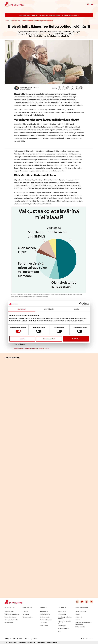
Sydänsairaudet (16, 21)
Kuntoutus (25, 611)
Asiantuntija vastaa (81, 611)
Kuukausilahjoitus (45, 614)
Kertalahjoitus (44, 611)
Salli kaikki (76, 339)
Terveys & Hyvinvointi (11, 620)
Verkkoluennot (9, 623)
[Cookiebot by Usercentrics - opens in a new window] (81, 304)
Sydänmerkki (22, 643)
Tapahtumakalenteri (64, 628)
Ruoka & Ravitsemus (11, 617)
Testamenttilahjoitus (46, 620)
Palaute (78, 620)
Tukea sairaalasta (28, 617)
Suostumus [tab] (22, 309)
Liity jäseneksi (62, 614)
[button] (88, 5)
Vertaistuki (26, 614)
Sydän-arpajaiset (45, 617)
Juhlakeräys (44, 623)
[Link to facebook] (77, 602)
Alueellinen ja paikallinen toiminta (65, 618)
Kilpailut (78, 614)
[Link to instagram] (87, 602)
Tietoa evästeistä (80, 627)
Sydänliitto (62, 608)
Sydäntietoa (9, 608)
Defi (6, 643)
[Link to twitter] (82, 602)
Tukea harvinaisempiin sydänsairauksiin (64, 622)
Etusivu (7, 21)
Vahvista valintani (49, 339)
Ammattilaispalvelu (52, 643)
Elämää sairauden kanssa (12, 614)
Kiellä (22, 339)
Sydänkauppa (62, 626)
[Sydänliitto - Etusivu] (14, 602)
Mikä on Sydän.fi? (82, 608)
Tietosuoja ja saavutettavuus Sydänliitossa (83, 623)
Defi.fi (59, 631)
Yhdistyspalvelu (41, 643)
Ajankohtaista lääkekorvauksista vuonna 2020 (31, 348)
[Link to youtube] (91, 602)
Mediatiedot (79, 617)
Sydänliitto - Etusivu (20, 4)
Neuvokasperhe (13, 643)
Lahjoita (43, 608)
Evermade (90, 639)
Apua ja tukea (28, 608)
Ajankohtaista (62, 611)
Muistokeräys (44, 625)
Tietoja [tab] (76, 309)
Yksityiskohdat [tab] (49, 309)
